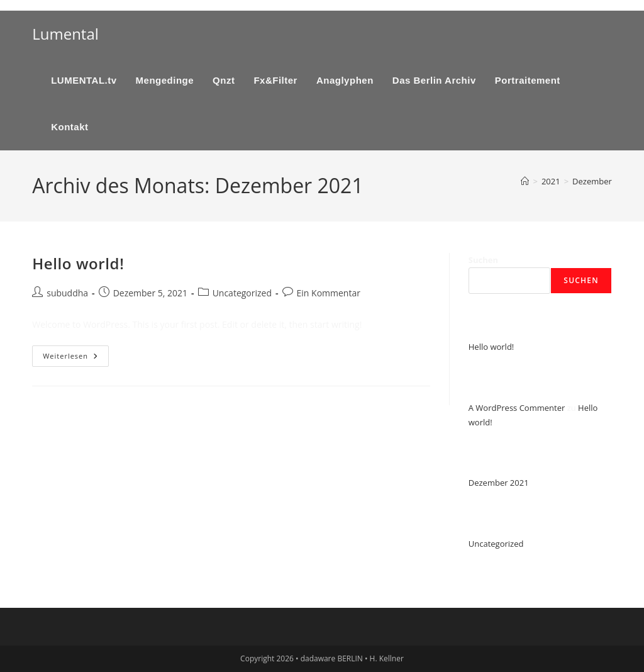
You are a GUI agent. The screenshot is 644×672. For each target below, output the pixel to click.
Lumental (65, 34)
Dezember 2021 (499, 483)
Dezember (592, 181)
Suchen (483, 260)
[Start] (525, 181)
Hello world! (78, 263)
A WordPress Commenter (517, 408)
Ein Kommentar (329, 293)
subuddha (67, 293)
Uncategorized (242, 293)
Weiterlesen (76, 358)
